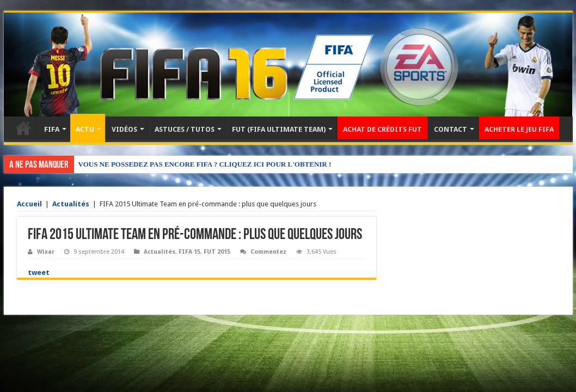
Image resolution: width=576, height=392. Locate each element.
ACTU (85, 129)
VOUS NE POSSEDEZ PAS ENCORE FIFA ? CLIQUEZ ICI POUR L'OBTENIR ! (205, 164)
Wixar (46, 252)
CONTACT (451, 129)
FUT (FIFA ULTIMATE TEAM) (279, 129)
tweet (39, 272)
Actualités (71, 204)
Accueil (23, 128)
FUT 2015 (217, 252)
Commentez (268, 252)
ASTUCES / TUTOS (185, 129)
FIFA (52, 129)
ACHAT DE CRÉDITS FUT (382, 129)
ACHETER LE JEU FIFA (519, 129)
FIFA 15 (189, 252)
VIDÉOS (124, 129)
